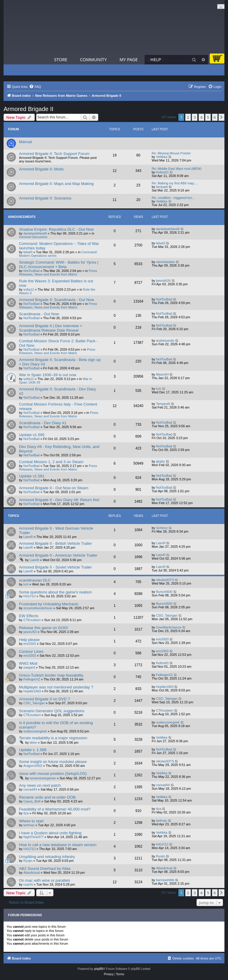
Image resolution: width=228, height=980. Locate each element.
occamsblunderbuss (38, 608)
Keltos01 (163, 172)
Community (93, 59)
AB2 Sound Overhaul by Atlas (45, 869)
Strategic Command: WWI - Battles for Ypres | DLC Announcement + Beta (59, 265)
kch (159, 389)
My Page (129, 59)
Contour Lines (31, 652)
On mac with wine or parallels (45, 880)
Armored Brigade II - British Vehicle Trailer (56, 543)
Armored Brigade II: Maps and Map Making (56, 184)
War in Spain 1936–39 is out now (48, 375)
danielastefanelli (35, 233)
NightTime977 (34, 837)
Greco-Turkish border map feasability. (52, 675)
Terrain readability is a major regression (53, 738)
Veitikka (162, 157)
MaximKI (163, 374)
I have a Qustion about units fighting (50, 833)
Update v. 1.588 (33, 750)
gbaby (161, 461)
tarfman (29, 825)
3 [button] (195, 117)
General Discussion (33, 237)
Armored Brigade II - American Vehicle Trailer (58, 555)
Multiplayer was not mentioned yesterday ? (56, 687)
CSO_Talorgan (167, 615)
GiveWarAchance (169, 627)
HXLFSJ (30, 596)
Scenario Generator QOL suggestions (52, 711)
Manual (25, 142)
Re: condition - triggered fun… (174, 198)
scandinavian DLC (35, 580)
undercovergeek (35, 731)
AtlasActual (32, 873)
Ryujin (28, 861)
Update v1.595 (32, 435)
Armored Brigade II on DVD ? (45, 699)
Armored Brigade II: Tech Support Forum (54, 154)
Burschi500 (164, 592)
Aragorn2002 (33, 766)
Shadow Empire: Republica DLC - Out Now (56, 229)
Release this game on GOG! (44, 628)
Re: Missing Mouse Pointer (171, 153)
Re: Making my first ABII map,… (175, 183)
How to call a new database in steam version (58, 845)
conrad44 (30, 789)
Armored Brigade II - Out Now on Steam (54, 488)
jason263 (30, 632)
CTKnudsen (32, 620)
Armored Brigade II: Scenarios (45, 198)
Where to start (31, 821)
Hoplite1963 (32, 691)
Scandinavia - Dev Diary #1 (43, 423)
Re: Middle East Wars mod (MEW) (177, 169)
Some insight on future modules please (53, 762)
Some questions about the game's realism (55, 592)
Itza (26, 813)
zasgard (29, 667)
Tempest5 (163, 404)
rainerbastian (166, 262)
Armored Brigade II (28, 109)
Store (61, 59)
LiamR (28, 537)
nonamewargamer (43, 778)
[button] (221, 117)
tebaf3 (28, 252)
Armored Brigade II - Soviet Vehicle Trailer (56, 567)
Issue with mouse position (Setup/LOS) (53, 774)
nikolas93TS (165, 580)
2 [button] (188, 117)
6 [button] (215, 117)
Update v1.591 (32, 476)
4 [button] (201, 117)
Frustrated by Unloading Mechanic (49, 604)
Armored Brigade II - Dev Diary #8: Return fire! (59, 500)
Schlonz (162, 528)
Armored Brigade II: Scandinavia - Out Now (57, 300)
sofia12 (29, 289)
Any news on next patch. (40, 785)
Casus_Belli (32, 801)
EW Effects (29, 616)
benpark (162, 187)
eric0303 (30, 644)
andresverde (165, 341)
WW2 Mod (28, 663)
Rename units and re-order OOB (47, 797)
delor (33, 742)
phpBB (99, 969)
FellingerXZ (32, 679)
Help (156, 59)
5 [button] (208, 117)
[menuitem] (35, 87)
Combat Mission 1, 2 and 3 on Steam (51, 462)
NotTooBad (31, 271)
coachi (28, 884)
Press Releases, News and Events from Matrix (58, 273)
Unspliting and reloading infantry (47, 857)
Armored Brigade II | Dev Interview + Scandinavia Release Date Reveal (51, 328)
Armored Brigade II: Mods (41, 169)
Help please (29, 640)
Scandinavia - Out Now (39, 314)
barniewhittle (165, 880)
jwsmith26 (163, 281)
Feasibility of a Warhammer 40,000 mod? (55, 809)
